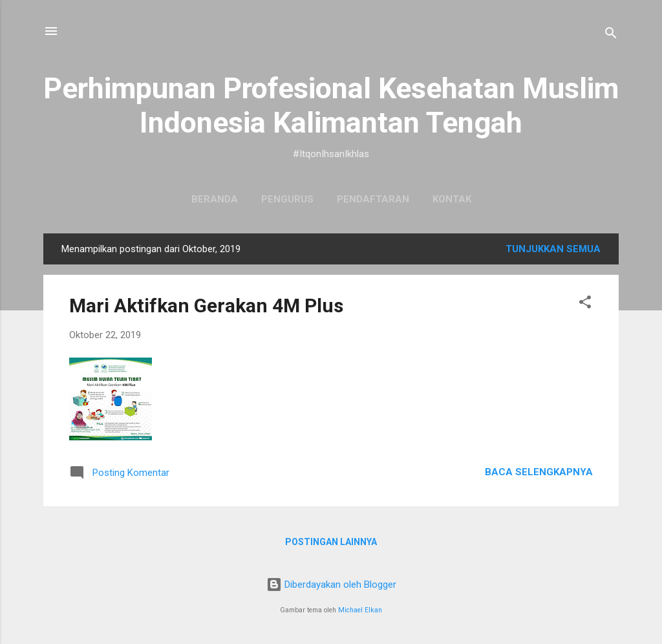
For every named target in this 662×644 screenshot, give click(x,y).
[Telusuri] (611, 35)
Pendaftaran (373, 199)
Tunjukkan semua (553, 249)
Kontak (452, 199)
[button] (585, 304)
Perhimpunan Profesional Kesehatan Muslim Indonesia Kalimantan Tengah (331, 105)
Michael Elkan (360, 610)
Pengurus (287, 199)
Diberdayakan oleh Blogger (331, 585)
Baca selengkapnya (539, 472)
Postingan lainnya (331, 542)
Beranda (215, 199)
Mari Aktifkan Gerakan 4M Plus (206, 306)
